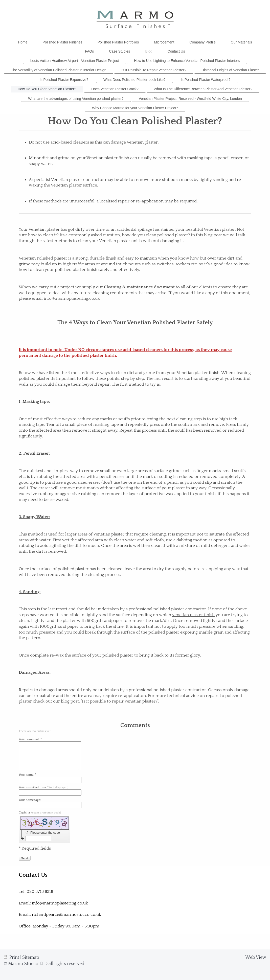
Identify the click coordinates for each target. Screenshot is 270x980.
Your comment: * (30, 739)
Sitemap (31, 958)
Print (12, 958)
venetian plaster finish (193, 615)
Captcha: (40, 813)
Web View (256, 958)
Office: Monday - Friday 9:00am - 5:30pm (59, 926)
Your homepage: (30, 800)
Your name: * (27, 775)
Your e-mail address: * (43, 787)
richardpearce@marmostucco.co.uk (66, 915)
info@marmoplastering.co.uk (72, 298)
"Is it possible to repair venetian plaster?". (120, 701)
